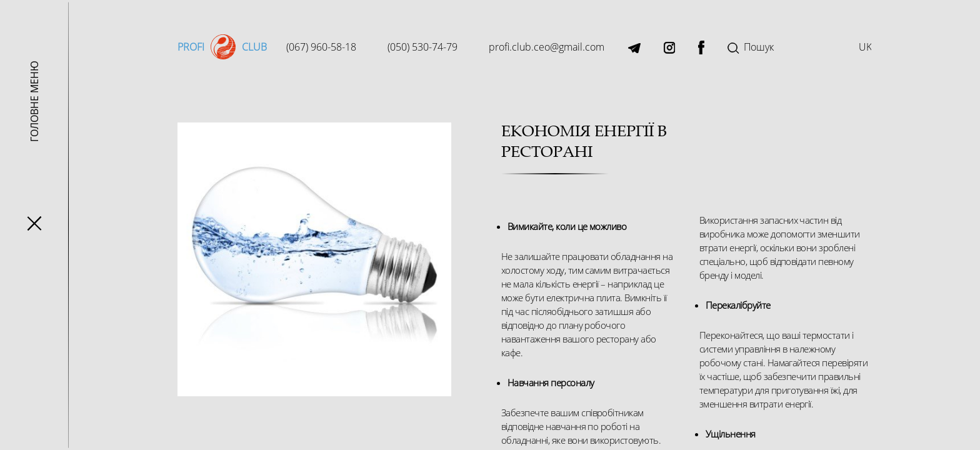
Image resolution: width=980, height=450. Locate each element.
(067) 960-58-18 (321, 47)
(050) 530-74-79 (422, 47)
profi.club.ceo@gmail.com (547, 47)
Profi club (220, 47)
